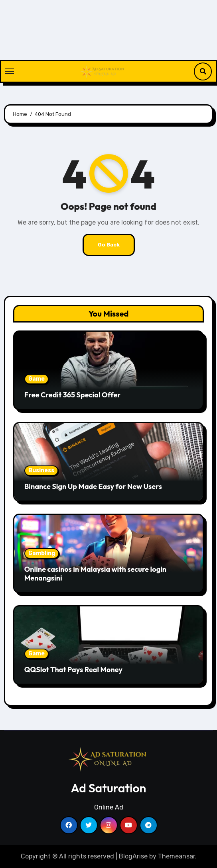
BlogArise (133, 856)
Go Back (109, 245)
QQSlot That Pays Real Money (73, 670)
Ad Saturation (109, 788)
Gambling (42, 553)
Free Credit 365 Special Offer (73, 395)
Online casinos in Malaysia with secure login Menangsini (95, 574)
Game (36, 379)
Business (41, 470)
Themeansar (177, 856)
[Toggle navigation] (10, 71)
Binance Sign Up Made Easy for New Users (93, 486)
